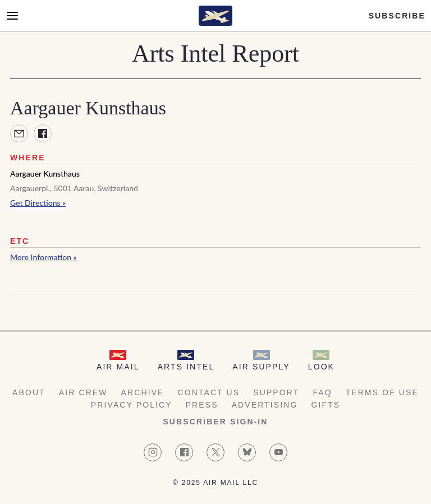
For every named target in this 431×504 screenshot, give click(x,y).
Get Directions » (38, 203)
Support (276, 392)
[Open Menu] (12, 16)
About (29, 392)
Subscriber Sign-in (215, 422)
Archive (143, 392)
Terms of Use (382, 392)
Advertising (265, 405)
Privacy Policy (132, 405)
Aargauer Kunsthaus (45, 174)
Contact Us (209, 392)
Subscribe (397, 16)
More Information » (43, 257)
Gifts (325, 405)
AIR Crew (83, 392)
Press (202, 405)
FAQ (322, 392)
